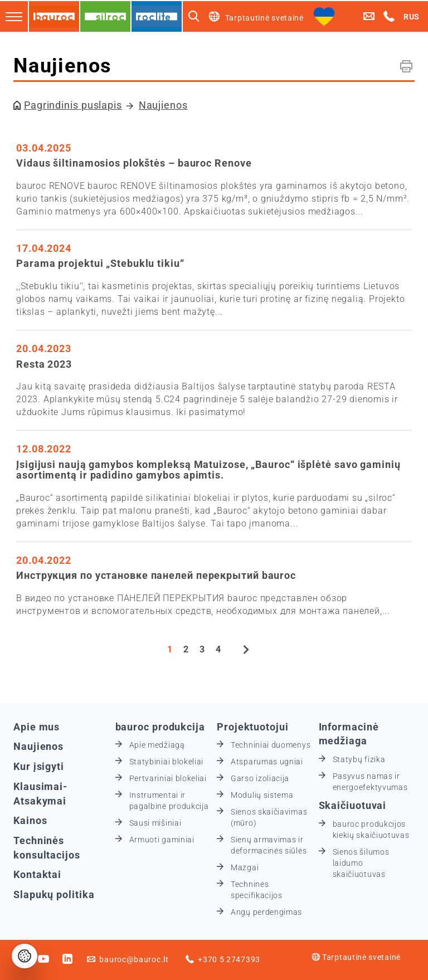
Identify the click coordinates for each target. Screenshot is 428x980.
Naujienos (163, 105)
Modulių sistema (262, 795)
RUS (412, 17)
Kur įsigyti (39, 766)
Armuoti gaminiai (162, 840)
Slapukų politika (54, 894)
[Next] (246, 651)
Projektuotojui (253, 727)
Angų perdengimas (266, 912)
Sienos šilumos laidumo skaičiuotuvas (361, 863)
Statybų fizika (359, 759)
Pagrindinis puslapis (73, 105)
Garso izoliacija (260, 778)
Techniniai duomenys (271, 745)
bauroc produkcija (160, 727)
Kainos (30, 820)
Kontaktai (37, 874)
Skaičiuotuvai (353, 805)
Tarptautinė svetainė (356, 957)
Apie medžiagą (157, 745)
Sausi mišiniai (155, 823)
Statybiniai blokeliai (167, 762)
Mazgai (245, 867)
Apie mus (37, 727)
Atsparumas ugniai (267, 762)
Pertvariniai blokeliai (168, 778)
